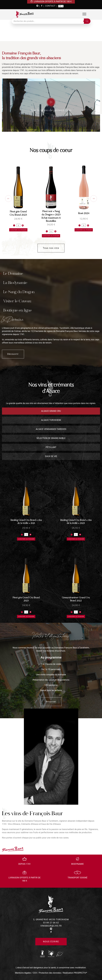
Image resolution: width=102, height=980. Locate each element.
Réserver (51, 702)
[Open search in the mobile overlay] (51, 21)
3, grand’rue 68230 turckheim (51, 920)
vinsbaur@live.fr (51, 926)
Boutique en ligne (18, 310)
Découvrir (13, 354)
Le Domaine (13, 273)
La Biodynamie (15, 283)
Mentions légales (23, 973)
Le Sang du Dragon (19, 292)
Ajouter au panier (18, 230)
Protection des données (50, 973)
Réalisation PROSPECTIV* (75, 973)
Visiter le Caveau (17, 301)
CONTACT (50, 6)
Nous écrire (51, 942)
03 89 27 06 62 (51, 923)
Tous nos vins (51, 248)
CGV (35, 973)
